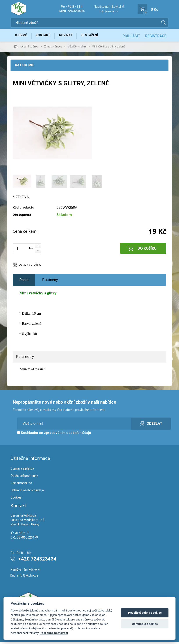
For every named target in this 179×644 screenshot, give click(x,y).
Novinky (68, 37)
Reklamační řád (21, 485)
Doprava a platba (22, 471)
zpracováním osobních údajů (67, 435)
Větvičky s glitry (77, 49)
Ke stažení (93, 37)
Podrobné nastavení (54, 633)
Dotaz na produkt (30, 267)
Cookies (16, 500)
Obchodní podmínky (24, 478)
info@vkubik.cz (109, 12)
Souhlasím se (54, 435)
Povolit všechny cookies (145, 613)
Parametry (50, 282)
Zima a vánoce (53, 49)
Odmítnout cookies (145, 624)
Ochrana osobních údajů (27, 492)
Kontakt (45, 37)
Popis (24, 282)
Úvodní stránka (26, 49)
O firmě (22, 37)
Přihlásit (131, 37)
